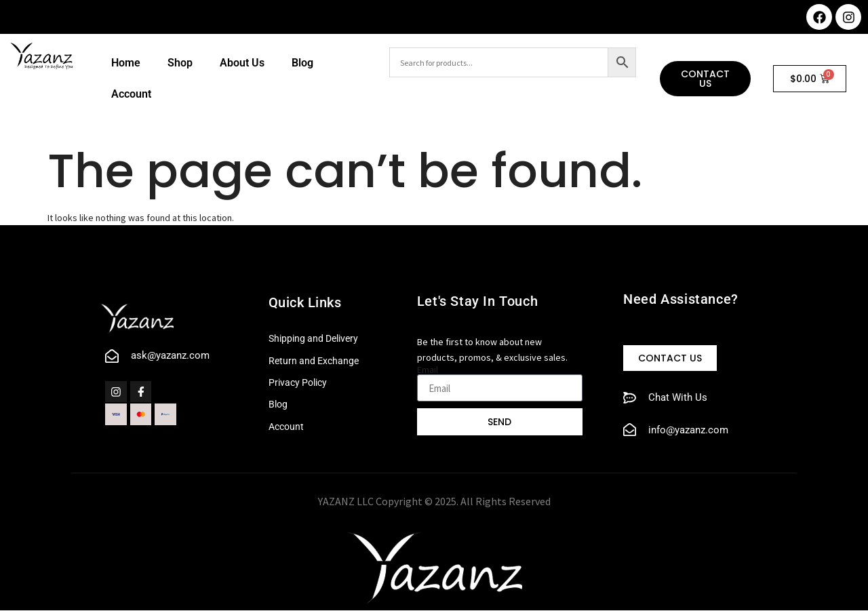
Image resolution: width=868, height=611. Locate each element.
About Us (242, 63)
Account (131, 94)
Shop (180, 63)
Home (126, 63)
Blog (302, 63)
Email (428, 370)
